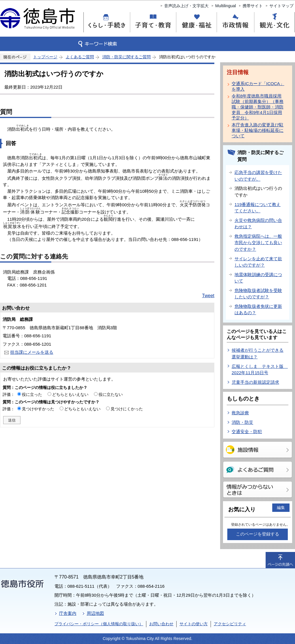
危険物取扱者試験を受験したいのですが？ (258, 294)
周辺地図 (95, 613)
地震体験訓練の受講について (258, 278)
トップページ (45, 57)
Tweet (208, 296)
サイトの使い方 (194, 624)
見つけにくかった (127, 409)
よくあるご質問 (80, 57)
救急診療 (240, 413)
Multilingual (226, 6)
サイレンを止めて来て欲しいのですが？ (258, 262)
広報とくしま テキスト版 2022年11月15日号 (260, 370)
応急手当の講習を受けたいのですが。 (258, 176)
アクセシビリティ (230, 624)
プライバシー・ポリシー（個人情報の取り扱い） (99, 624)
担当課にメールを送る (32, 352)
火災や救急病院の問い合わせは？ (258, 224)
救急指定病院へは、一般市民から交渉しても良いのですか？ (258, 243)
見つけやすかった (38, 409)
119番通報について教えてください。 (258, 208)
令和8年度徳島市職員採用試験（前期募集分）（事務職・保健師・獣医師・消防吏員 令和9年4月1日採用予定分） (258, 107)
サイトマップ (281, 6)
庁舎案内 (68, 613)
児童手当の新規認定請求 (255, 382)
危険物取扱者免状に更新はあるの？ (258, 310)
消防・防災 (242, 422)
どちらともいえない (70, 394)
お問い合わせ (161, 624)
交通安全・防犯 (247, 431)
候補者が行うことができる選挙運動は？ (258, 353)
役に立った (32, 394)
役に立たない (111, 394)
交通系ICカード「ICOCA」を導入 (258, 86)
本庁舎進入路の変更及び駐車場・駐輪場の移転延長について (258, 130)
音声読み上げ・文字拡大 (186, 6)
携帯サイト (253, 6)
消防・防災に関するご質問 (126, 57)
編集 (281, 508)
